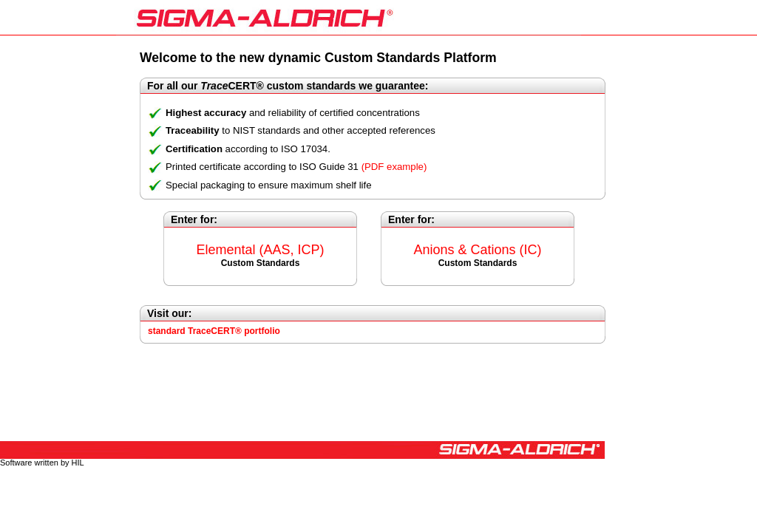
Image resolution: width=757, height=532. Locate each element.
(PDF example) (394, 167)
